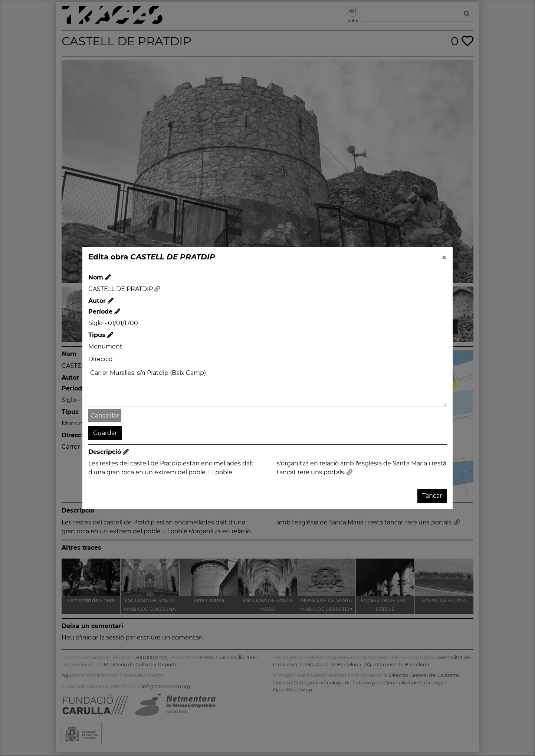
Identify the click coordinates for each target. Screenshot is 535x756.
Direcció (100, 359)
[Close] (444, 258)
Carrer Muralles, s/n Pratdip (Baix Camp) (267, 387)
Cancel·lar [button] (105, 415)
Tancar (432, 496)
